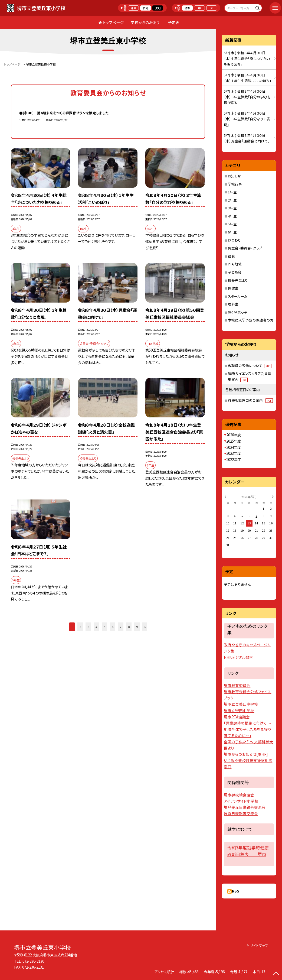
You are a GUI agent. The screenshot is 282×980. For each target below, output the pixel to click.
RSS (236, 891)
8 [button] (129, 627)
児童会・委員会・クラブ (245, 248)
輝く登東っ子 (237, 312)
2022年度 (234, 460)
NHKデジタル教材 (238, 657)
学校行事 (235, 184)
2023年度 (234, 453)
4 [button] (96, 627)
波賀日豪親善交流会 (241, 813)
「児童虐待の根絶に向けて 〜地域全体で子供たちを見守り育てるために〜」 (248, 729)
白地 (146, 8)
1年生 (232, 192)
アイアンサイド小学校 (241, 801)
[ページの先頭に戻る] (276, 974)
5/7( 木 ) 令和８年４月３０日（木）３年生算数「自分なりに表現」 (247, 119)
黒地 (158, 8)
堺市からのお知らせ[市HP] (246, 754)
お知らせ (235, 176)
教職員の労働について (250, 366)
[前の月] (225, 496)
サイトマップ (259, 945)
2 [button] (80, 627)
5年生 (232, 224)
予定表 (173, 22)
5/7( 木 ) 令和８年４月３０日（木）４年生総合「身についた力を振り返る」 (247, 59)
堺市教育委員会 (237, 685)
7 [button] (121, 627)
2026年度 (234, 435)
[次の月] (273, 496)
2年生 (232, 200)
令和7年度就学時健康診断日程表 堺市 (248, 851)
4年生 (232, 216)
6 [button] (113, 627)
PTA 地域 (235, 264)
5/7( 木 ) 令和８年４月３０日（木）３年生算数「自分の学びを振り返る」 (247, 97)
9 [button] (137, 627)
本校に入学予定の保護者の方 (251, 320)
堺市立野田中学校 (239, 710)
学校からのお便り (145, 22)
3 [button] (88, 627)
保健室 (233, 288)
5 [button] (104, 627)
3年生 (232, 208)
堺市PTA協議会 (237, 717)
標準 (187, 8)
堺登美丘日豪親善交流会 (245, 807)
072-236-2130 (33, 961)
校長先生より (238, 280)
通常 (133, 8)
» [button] (145, 627)
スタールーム (238, 296)
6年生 (232, 232)
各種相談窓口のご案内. (250, 400)
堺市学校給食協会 (239, 795)
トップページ (113, 22)
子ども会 (235, 272)
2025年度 (234, 441)
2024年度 (234, 447)
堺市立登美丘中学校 (241, 704)
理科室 (233, 304)
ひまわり (234, 240)
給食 (231, 256)
